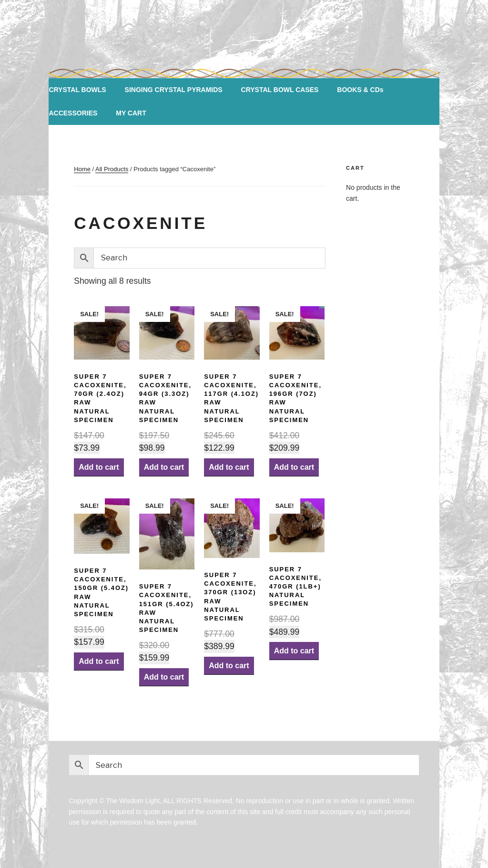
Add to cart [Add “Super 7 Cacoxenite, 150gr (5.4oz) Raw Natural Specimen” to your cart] (99, 661)
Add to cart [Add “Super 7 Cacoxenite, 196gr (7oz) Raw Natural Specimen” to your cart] (294, 467)
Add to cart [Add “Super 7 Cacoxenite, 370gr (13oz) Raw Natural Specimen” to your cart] (229, 666)
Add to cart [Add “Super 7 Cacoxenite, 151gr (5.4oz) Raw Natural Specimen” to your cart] (164, 677)
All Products (112, 169)
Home (82, 169)
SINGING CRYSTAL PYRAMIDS (174, 90)
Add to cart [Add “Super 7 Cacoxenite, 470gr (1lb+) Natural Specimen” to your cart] (294, 651)
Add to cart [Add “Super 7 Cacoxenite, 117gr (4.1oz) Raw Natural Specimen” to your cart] (229, 467)
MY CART (131, 113)
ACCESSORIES (73, 113)
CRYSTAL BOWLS (77, 90)
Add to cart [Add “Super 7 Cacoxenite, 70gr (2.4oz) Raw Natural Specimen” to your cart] (99, 467)
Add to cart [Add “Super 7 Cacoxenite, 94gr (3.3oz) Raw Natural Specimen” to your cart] (164, 467)
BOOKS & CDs (360, 90)
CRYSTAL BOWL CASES (280, 90)
